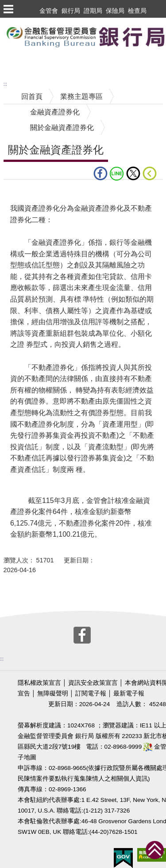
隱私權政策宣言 (39, 683)
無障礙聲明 (53, 693)
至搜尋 (11, 64)
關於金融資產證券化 (62, 128)
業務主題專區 (81, 96)
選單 (8, 9)
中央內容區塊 (25, 193)
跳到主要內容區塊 (28, 22)
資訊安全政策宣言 (93, 683)
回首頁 (32, 96)
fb (100, 173)
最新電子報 (129, 693)
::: (5, 84)
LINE (117, 173)
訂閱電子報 (91, 693)
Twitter (133, 173)
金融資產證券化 (55, 112)
